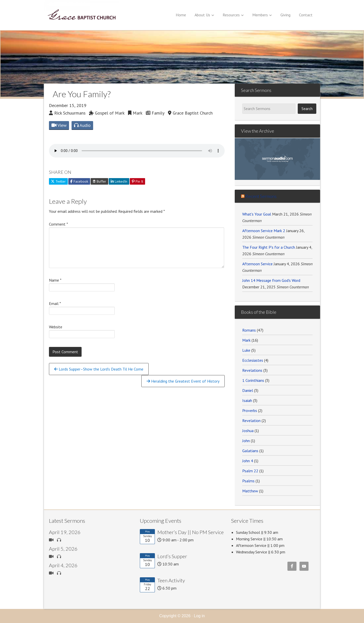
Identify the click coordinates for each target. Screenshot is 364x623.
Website (56, 327)
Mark (246, 340)
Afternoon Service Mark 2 (264, 231)
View (59, 125)
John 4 (248, 461)
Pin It (137, 181)
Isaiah (247, 400)
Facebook (79, 181)
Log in (199, 616)
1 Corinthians (253, 380)
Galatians (250, 451)
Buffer (99, 181)
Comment (58, 224)
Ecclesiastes (253, 360)
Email (55, 303)
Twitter (58, 181)
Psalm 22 (250, 471)
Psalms (248, 481)
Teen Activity (171, 580)
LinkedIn (119, 181)
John (246, 441)
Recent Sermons (261, 196)
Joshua (248, 431)
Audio (82, 125)
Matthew (250, 491)
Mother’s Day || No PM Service (191, 532)
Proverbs (250, 410)
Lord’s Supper (172, 556)
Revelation (251, 421)
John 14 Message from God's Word (271, 280)
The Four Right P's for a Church (269, 247)
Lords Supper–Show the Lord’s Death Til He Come (99, 369)
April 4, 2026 (63, 565)
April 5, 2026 (63, 549)
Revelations (252, 370)
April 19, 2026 (65, 532)
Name (55, 280)
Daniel (248, 390)
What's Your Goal (257, 214)
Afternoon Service (257, 264)
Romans (249, 330)
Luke (246, 350)
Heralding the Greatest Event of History (183, 381)
